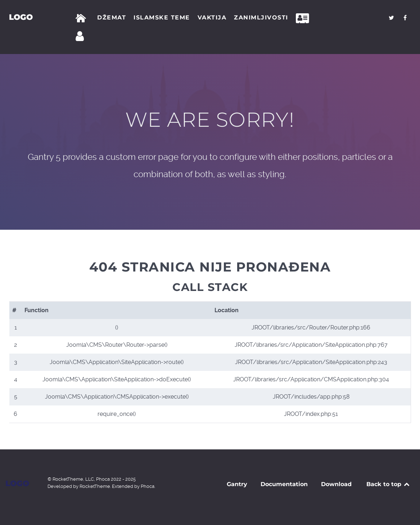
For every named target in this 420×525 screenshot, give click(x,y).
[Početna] (82, 18)
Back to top (389, 484)
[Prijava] (81, 36)
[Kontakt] (304, 18)
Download (336, 484)
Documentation (284, 484)
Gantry (237, 484)
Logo (21, 17)
